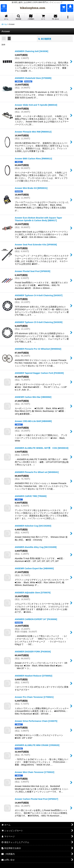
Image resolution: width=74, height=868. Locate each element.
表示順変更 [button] (45, 39)
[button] (4, 8)
